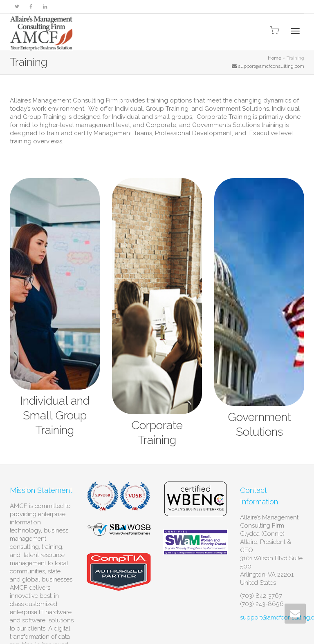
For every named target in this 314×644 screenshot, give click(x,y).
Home (275, 58)
